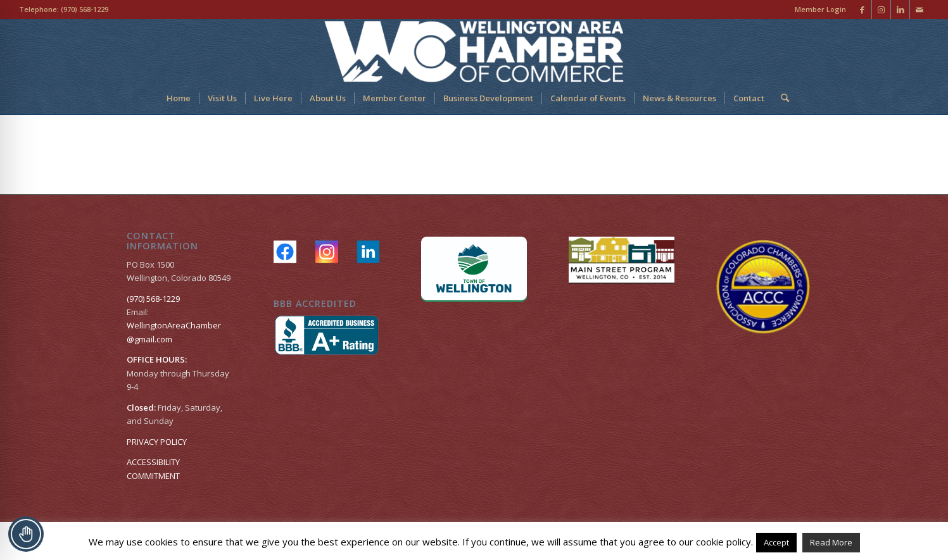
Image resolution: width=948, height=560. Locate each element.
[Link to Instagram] (881, 9)
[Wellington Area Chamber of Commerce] (474, 51)
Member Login (820, 9)
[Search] (781, 98)
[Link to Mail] (920, 9)
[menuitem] (817, 9)
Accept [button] (776, 542)
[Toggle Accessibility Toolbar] (26, 534)
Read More (831, 542)
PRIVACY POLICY (157, 442)
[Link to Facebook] (862, 9)
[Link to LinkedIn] (900, 9)
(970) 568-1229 (85, 9)
